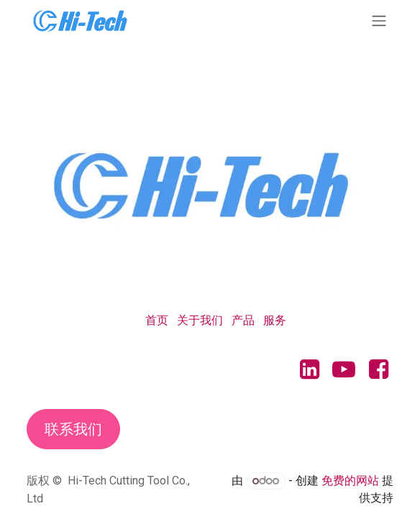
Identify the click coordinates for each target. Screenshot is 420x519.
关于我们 (200, 320)
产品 (243, 320)
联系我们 (73, 429)
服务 (275, 320)
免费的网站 (350, 481)
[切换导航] (379, 20)
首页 (157, 320)
